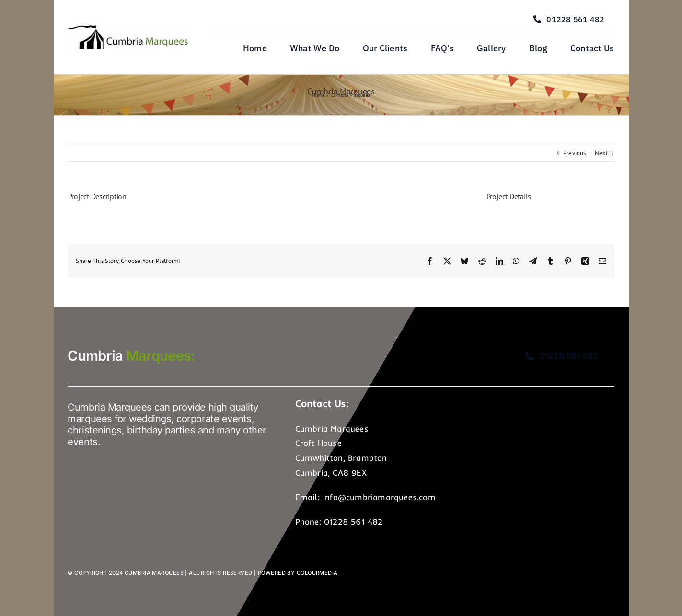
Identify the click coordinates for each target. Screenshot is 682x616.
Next (601, 153)
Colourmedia (317, 573)
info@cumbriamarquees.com (379, 497)
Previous (575, 153)
